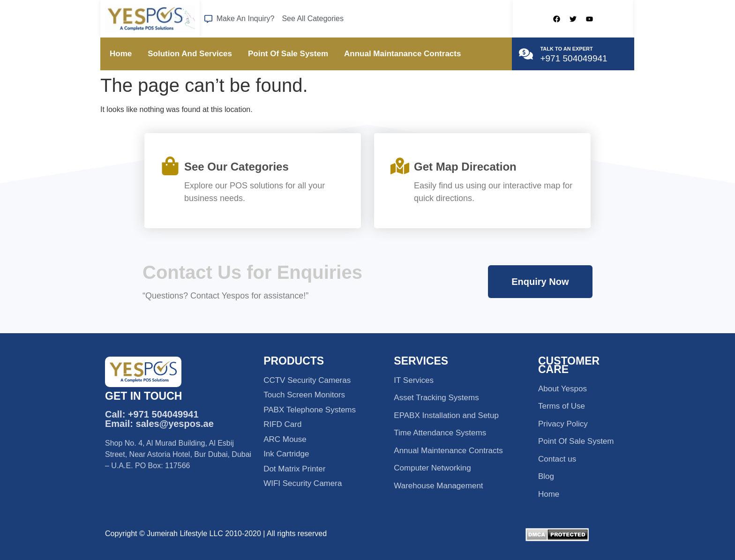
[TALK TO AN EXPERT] (526, 54)
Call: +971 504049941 (152, 414)
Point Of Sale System (288, 54)
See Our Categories (236, 167)
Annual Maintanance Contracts (402, 54)
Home (121, 54)
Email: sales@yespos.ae (159, 424)
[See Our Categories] (170, 166)
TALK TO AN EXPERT (566, 49)
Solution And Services (190, 54)
